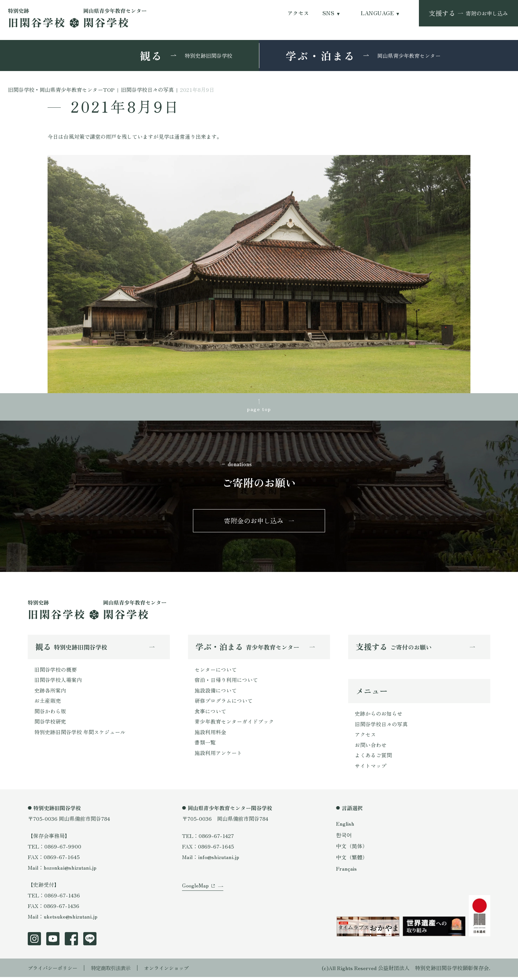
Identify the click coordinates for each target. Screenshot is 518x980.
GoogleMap (195, 890)
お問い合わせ (371, 747)
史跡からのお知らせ (379, 716)
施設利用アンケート (218, 756)
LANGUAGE (377, 13)
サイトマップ (371, 769)
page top (259, 409)
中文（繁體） (352, 859)
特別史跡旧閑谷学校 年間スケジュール (80, 735)
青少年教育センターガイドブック (234, 724)
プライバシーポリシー (54, 971)
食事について (210, 713)
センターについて (216, 671)
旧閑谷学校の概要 (55, 671)
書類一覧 (205, 745)
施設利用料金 (210, 735)
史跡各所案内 (50, 692)
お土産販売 (48, 703)
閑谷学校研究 (50, 724)
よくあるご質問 (373, 758)
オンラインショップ (174, 971)
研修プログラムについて (224, 703)
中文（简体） (352, 848)
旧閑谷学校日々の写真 (381, 726)
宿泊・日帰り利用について (226, 682)
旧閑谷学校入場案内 (58, 682)
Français (347, 870)
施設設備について (216, 692)
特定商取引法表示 (115, 971)
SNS (328, 13)
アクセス (298, 13)
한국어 (344, 837)
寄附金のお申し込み (254, 522)
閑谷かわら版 (50, 713)
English (345, 826)
